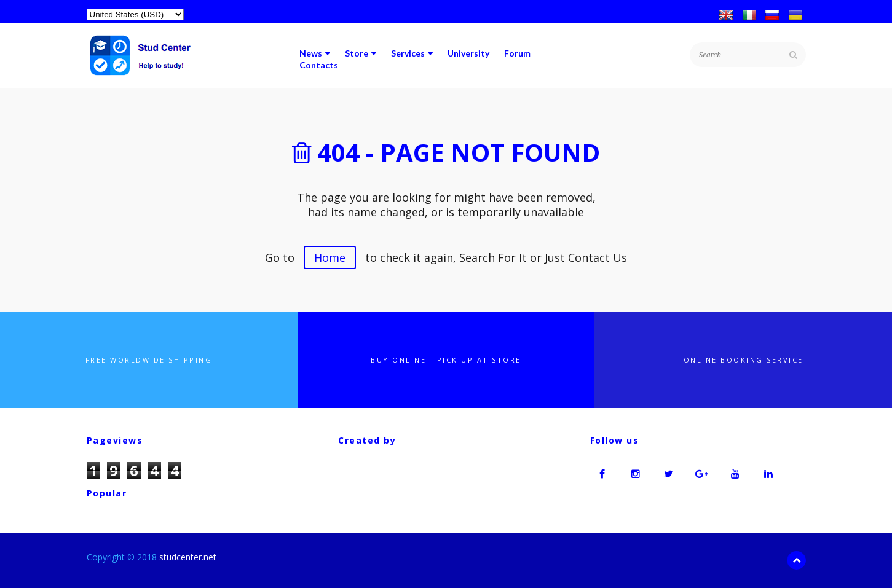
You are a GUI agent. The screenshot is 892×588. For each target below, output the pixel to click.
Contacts (319, 65)
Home (330, 257)
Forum (517, 53)
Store (361, 53)
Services (412, 53)
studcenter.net (188, 557)
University (468, 53)
